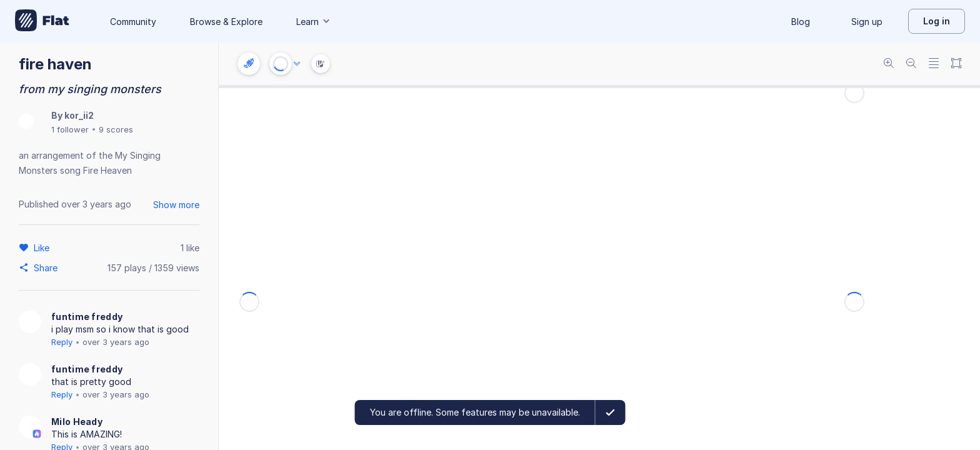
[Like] (43, 247)
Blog (801, 22)
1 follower (70, 129)
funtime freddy (87, 317)
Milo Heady (77, 422)
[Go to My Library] (42, 21)
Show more (176, 205)
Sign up (867, 22)
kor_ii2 (79, 115)
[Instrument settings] (249, 64)
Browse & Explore (226, 22)
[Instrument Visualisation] (321, 64)
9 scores (116, 129)
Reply (62, 342)
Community (133, 22)
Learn (314, 22)
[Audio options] (297, 64)
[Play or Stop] (281, 64)
